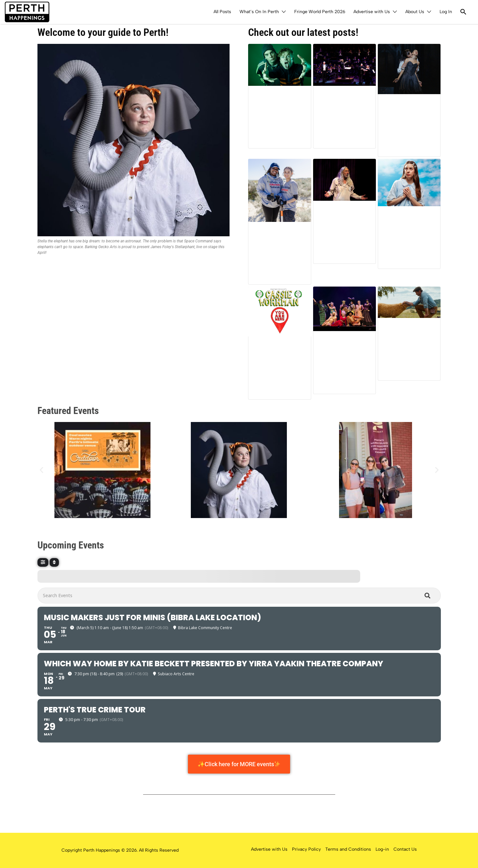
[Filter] (43, 562)
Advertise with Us (372, 12)
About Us (415, 12)
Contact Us (405, 849)
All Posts (222, 12)
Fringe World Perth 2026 (320, 12)
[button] (41, 470)
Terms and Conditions (348, 849)
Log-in (382, 849)
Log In (446, 12)
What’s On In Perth (259, 12)
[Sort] (54, 562)
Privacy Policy (306, 849)
